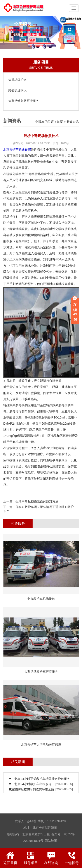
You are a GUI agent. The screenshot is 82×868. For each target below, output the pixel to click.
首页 (60, 122)
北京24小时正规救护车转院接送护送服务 (42, 779)
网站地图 (51, 841)
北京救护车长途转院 (17, 149)
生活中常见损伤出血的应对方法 (37, 501)
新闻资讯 (73, 122)
